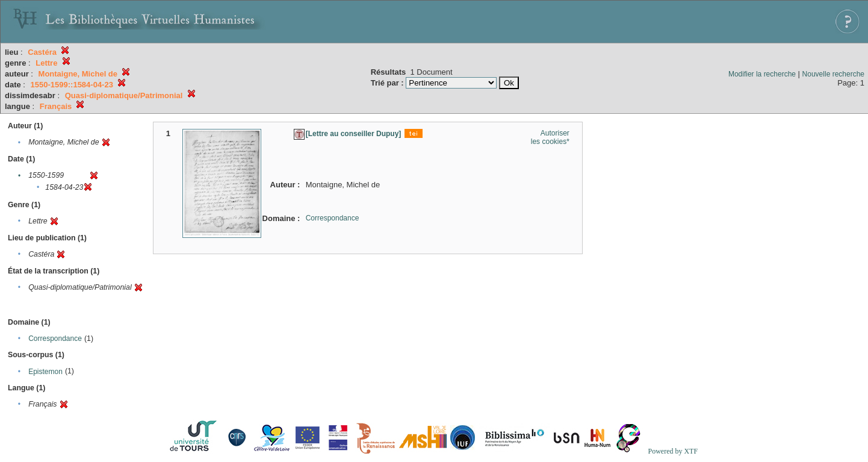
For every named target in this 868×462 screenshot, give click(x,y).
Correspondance (55, 339)
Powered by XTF (673, 451)
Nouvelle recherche (833, 74)
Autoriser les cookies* (550, 137)
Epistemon (45, 372)
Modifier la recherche (762, 74)
